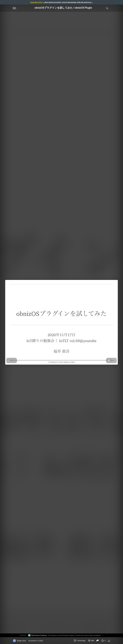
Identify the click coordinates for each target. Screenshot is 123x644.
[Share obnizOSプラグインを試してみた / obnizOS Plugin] (97, 641)
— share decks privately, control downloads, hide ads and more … (61, 2)
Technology (80, 640)
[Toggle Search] (107, 8)
